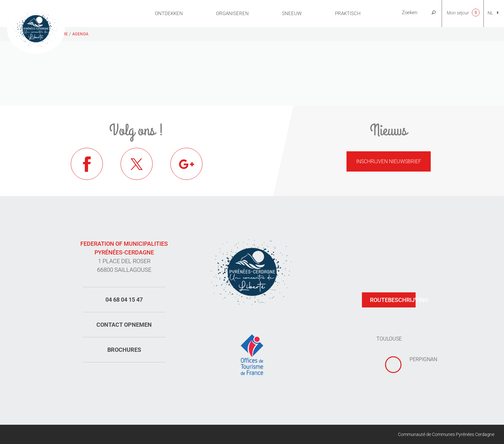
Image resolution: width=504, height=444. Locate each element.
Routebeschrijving (393, 300)
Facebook (87, 164)
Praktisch (348, 13)
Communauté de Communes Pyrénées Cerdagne (446, 434)
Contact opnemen (124, 325)
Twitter (137, 164)
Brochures (124, 350)
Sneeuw (292, 13)
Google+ (186, 164)
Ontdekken (169, 13)
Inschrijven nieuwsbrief (389, 161)
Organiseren (232, 13)
